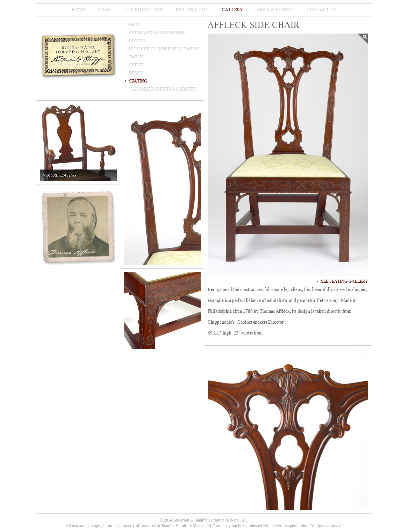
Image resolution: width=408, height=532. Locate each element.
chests (137, 65)
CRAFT (106, 10)
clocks (137, 41)
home (79, 10)
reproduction (145, 10)
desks (136, 73)
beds (134, 25)
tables (137, 57)
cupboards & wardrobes (158, 33)
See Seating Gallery (345, 281)
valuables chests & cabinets (163, 89)
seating (138, 81)
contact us (322, 10)
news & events (275, 10)
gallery (233, 10)
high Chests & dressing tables (164, 49)
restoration (192, 10)
